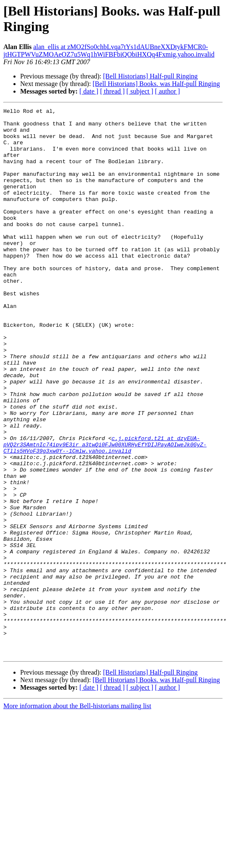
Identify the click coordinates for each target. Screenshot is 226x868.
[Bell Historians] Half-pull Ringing (150, 76)
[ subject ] (140, 91)
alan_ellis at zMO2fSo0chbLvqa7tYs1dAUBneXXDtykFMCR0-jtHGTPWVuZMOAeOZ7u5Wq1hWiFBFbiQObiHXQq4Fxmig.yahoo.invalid (109, 51)
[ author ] (168, 91)
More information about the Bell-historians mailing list (77, 815)
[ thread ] (112, 91)
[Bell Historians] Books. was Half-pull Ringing (156, 84)
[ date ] (89, 91)
